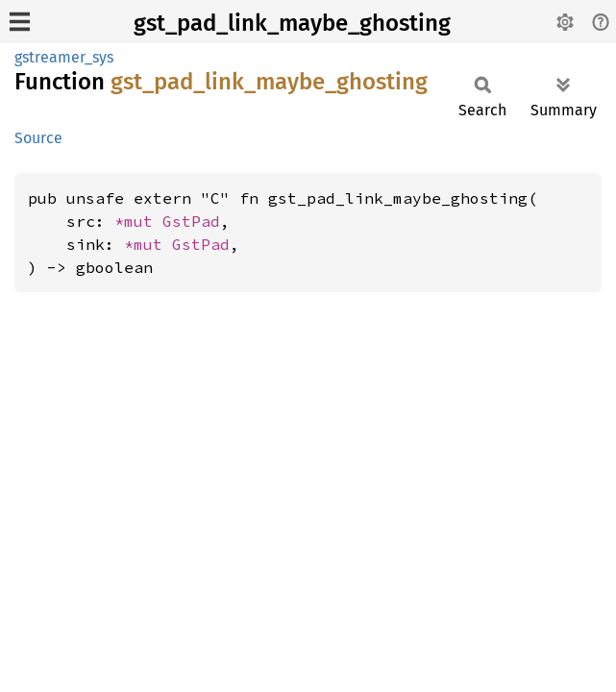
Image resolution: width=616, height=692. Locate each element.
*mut (138, 221)
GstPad (191, 221)
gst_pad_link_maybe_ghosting (292, 23)
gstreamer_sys (64, 57)
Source (38, 138)
